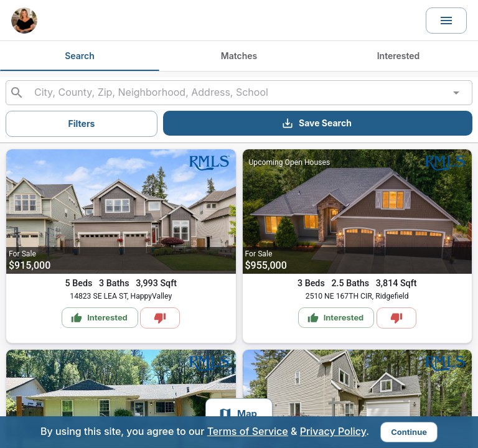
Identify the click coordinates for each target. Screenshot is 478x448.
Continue (409, 432)
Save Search (316, 123)
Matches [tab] (239, 56)
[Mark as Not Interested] (160, 318)
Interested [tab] (399, 56)
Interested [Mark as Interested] (99, 318)
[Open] (456, 93)
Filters (82, 124)
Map (238, 414)
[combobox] (239, 93)
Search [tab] (80, 56)
